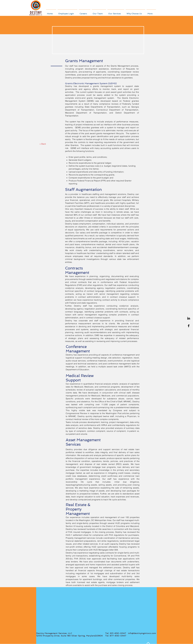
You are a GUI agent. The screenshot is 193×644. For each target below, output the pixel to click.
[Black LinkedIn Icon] (189, 318)
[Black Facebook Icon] (189, 326)
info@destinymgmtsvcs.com (142, 633)
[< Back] (43, 144)
